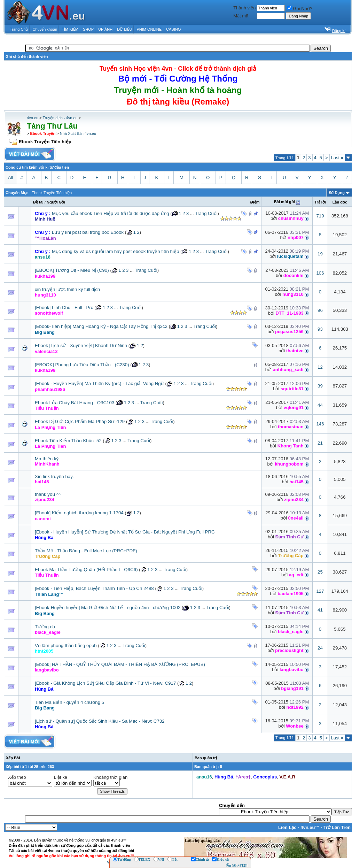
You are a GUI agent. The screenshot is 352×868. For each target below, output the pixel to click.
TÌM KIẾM (70, 29)
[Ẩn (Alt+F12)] (237, 865)
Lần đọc (340, 202)
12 (320, 367)
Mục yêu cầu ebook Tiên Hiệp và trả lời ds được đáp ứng (111, 213)
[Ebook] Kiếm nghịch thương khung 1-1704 (79, 513)
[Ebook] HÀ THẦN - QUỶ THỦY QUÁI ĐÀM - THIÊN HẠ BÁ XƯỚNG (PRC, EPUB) (120, 664)
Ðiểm (255, 202)
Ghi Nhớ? (300, 9)
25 (320, 572)
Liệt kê (61, 777)
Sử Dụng (337, 193)
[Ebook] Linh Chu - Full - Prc (64, 308)
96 (320, 310)
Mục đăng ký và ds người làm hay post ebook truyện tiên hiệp (116, 251)
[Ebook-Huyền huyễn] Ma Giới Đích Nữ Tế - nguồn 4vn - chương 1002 (108, 608)
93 (320, 329)
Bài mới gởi (284, 202)
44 (320, 405)
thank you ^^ (48, 494)
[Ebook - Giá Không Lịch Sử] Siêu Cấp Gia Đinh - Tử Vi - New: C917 (105, 683)
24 (320, 648)
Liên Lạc (287, 827)
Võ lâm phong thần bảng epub (66, 646)
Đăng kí (339, 31)
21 (320, 443)
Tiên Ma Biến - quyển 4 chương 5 (69, 702)
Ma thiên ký (47, 459)
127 (320, 591)
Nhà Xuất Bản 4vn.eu (78, 133)
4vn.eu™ (310, 827)
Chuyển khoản (45, 29)
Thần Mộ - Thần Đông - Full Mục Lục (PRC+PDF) (86, 551)
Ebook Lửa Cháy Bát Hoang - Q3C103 (75, 403)
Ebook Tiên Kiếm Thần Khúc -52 (68, 441)
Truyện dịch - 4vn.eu (60, 118)
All (11, 178)
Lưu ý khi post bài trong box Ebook (88, 232)
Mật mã (241, 16)
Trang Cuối (206, 213)
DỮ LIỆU (124, 29)
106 (320, 273)
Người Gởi (56, 202)
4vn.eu (33, 118)
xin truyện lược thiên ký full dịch (67, 289)
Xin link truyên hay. (54, 477)
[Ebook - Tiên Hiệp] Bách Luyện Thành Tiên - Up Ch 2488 (94, 588)
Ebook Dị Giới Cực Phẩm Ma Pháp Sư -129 (80, 421)
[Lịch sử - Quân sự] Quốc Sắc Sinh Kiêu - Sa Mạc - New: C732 (100, 721)
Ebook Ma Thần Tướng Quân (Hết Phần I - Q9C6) (86, 570)
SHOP (88, 29)
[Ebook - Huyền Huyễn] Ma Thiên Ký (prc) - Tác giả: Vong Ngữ (99, 383)
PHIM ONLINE (149, 29)
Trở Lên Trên (337, 827)
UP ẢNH (105, 29)
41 (320, 610)
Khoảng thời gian (110, 777)
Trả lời (320, 202)
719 (320, 216)
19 (320, 254)
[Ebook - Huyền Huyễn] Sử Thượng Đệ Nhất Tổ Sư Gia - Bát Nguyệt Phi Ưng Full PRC (125, 532)
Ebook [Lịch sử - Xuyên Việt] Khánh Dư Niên (81, 345)
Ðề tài (38, 202)
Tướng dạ (45, 627)
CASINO (173, 29)
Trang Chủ (19, 29)
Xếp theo (17, 777)
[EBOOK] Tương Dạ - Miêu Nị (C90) (72, 270)
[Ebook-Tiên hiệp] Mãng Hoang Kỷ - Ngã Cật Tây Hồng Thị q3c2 (101, 326)
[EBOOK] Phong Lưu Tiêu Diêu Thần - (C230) (82, 365)
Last (337, 158)
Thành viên (244, 8)
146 (320, 424)
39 (320, 386)
